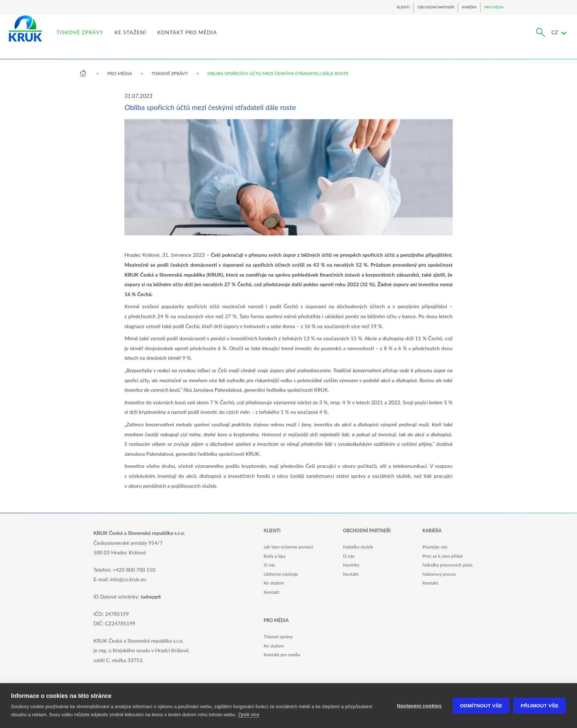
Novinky (351, 565)
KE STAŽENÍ (200, 39)
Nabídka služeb (358, 547)
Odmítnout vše (481, 706)
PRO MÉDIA (494, 7)
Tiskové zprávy (278, 637)
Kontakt (271, 592)
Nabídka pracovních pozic (448, 565)
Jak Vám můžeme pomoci (288, 547)
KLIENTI (403, 7)
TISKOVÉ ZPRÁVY (150, 39)
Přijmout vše (540, 706)
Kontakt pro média (282, 655)
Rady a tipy (274, 556)
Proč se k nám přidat (443, 556)
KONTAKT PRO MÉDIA (257, 39)
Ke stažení (274, 583)
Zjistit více (249, 715)
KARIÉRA (469, 7)
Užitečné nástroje (281, 574)
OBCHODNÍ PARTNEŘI (436, 7)
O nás (269, 565)
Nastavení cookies (419, 706)
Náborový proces (439, 574)
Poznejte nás (435, 547)
